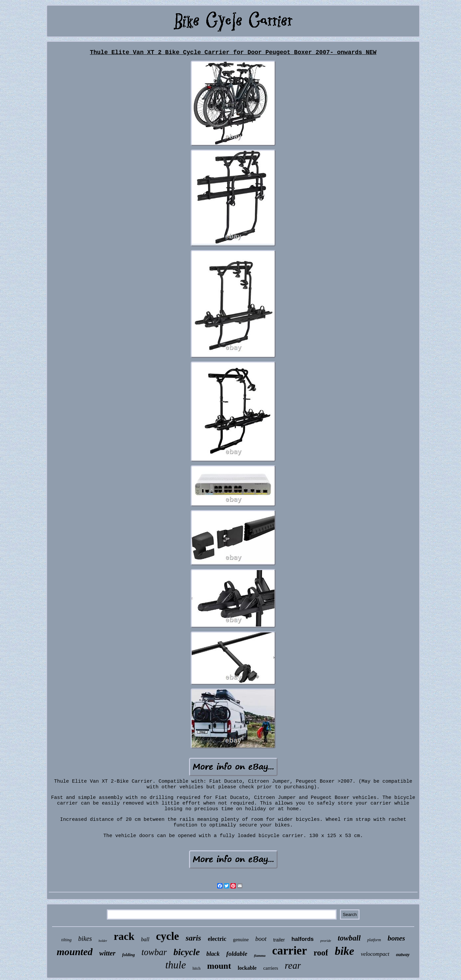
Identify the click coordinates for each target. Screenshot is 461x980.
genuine (241, 940)
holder (103, 941)
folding (128, 955)
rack (124, 936)
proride (326, 941)
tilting (66, 940)
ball (145, 939)
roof (321, 953)
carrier (290, 951)
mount (219, 966)
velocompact (375, 954)
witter (107, 953)
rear (293, 965)
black (213, 954)
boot (261, 939)
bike (344, 951)
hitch (197, 968)
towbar (154, 952)
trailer (279, 940)
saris (194, 938)
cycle (167, 936)
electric (217, 939)
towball (349, 938)
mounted (75, 952)
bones (396, 938)
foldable (237, 954)
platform (374, 940)
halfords (303, 939)
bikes (85, 939)
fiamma (260, 955)
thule (176, 965)
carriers (271, 968)
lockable (247, 968)
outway (403, 955)
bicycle (187, 952)
